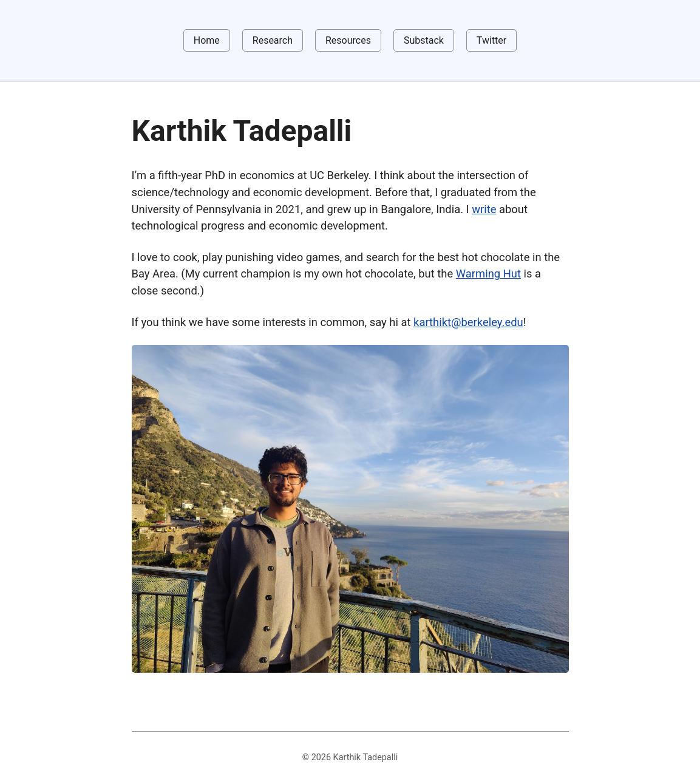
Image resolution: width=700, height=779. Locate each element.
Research (273, 40)
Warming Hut (488, 274)
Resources (348, 40)
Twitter (491, 40)
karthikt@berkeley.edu (468, 322)
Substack (424, 40)
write (484, 209)
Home (207, 40)
